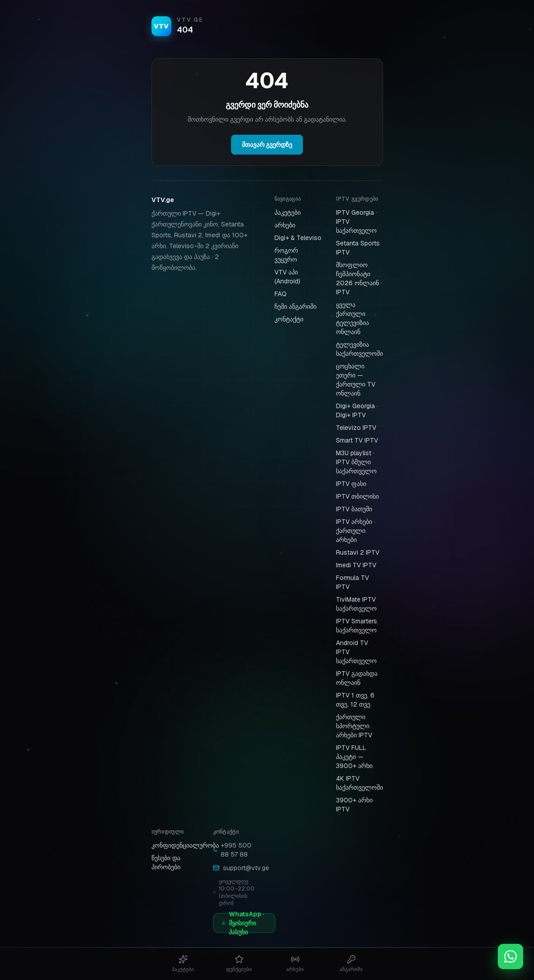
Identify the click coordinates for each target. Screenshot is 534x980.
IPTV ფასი (351, 484)
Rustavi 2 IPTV (358, 552)
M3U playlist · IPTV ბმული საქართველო (356, 462)
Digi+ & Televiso (298, 238)
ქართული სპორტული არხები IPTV (354, 726)
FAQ (281, 294)
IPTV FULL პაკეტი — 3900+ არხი (354, 757)
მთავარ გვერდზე (267, 145)
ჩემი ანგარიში (295, 306)
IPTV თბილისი (357, 496)
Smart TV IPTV (357, 440)
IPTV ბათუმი (354, 509)
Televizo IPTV (356, 428)
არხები (285, 225)
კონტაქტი (289, 319)
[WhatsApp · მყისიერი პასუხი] (244, 923)
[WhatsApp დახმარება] (510, 956)
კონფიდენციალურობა (185, 845)
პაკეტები (288, 212)
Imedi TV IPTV (356, 565)
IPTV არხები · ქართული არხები (356, 531)
